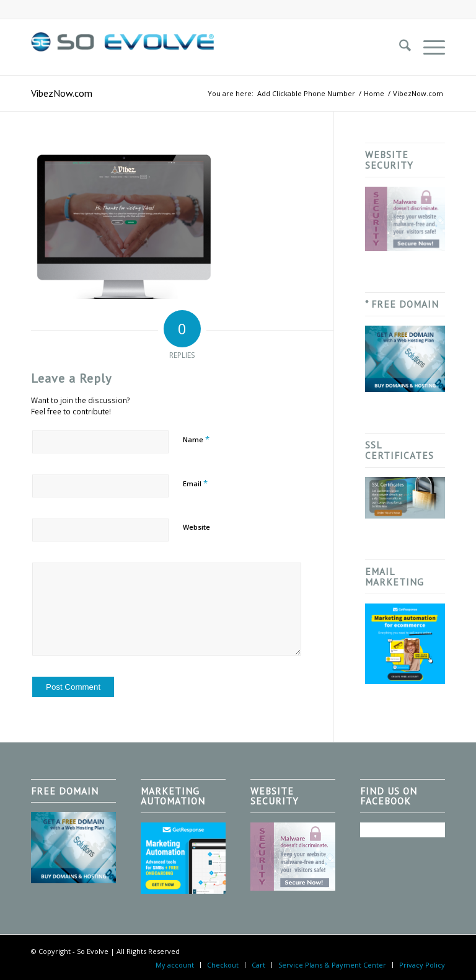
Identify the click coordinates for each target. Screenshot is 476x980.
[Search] (399, 47)
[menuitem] (399, 47)
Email (195, 483)
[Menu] (428, 47)
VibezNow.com (62, 93)
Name (196, 439)
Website (196, 527)
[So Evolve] (124, 47)
